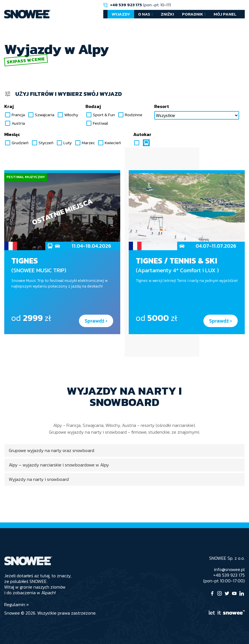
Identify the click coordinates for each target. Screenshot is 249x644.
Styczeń (42, 143)
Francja (15, 115)
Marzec (85, 143)
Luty (64, 143)
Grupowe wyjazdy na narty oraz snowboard (51, 450)
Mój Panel (225, 14)
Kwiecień (109, 143)
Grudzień (16, 143)
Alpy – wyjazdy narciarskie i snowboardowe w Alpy (59, 465)
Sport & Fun (100, 115)
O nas (144, 14)
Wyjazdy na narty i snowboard (39, 479)
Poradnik (193, 14)
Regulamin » (17, 604)
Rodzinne (130, 115)
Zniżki (167, 14)
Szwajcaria (41, 115)
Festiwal (97, 123)
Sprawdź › (96, 321)
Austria (15, 123)
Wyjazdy (121, 14)
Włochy (68, 115)
